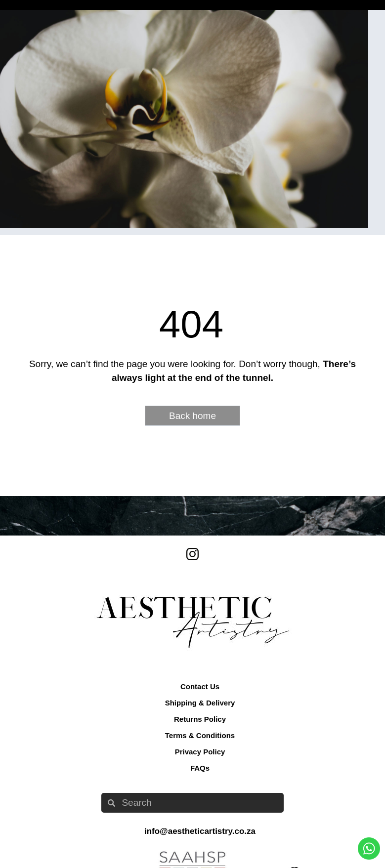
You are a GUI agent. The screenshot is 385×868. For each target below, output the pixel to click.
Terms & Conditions (200, 735)
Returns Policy (200, 719)
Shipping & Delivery (200, 703)
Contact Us (200, 686)
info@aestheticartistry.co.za (200, 831)
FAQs (200, 768)
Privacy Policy (200, 752)
